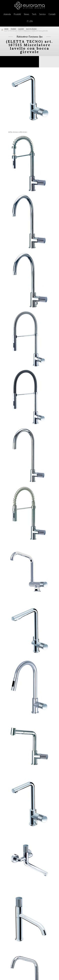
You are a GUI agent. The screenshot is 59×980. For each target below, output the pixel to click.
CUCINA (21, 29)
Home (6, 29)
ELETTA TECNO (31, 29)
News (26, 14)
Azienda (7, 14)
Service (42, 14)
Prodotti (17, 14)
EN (31, 21)
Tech (34, 14)
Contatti (52, 14)
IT (28, 21)
